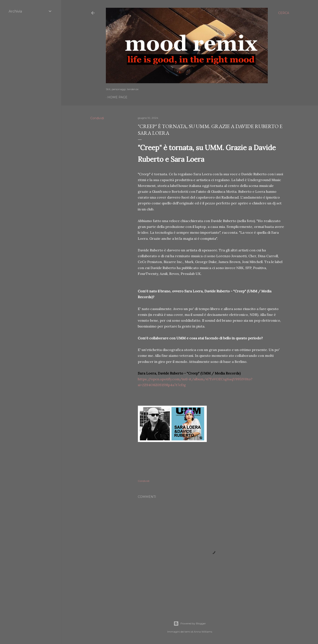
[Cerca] (284, 13)
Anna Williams (203, 632)
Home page (117, 97)
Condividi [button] (97, 118)
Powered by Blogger (190, 624)
